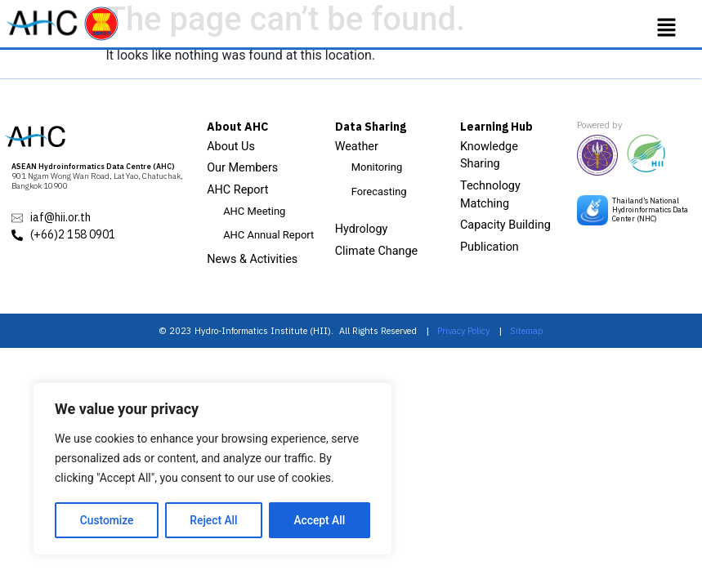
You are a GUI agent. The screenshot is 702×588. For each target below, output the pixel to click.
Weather (357, 147)
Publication (490, 247)
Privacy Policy (463, 331)
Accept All (320, 520)
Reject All (214, 520)
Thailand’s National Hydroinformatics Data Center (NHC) (650, 209)
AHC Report (237, 190)
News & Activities (252, 259)
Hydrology (362, 229)
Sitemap (527, 331)
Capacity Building (505, 225)
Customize (107, 520)
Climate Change (377, 251)
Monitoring (377, 167)
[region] (212, 470)
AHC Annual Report (268, 235)
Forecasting (379, 192)
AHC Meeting (254, 211)
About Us (231, 147)
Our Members (242, 168)
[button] (667, 28)
